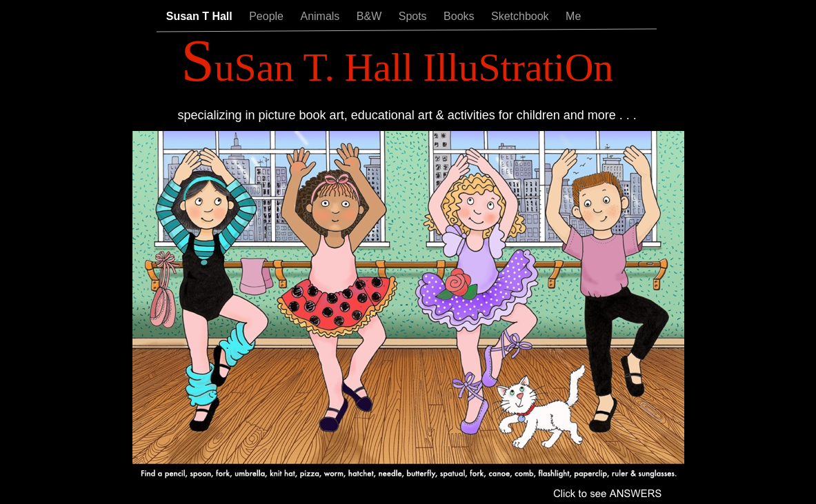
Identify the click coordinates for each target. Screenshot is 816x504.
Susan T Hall (201, 16)
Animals (321, 16)
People (268, 16)
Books (460, 16)
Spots (414, 16)
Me (573, 16)
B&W (371, 16)
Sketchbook (521, 16)
